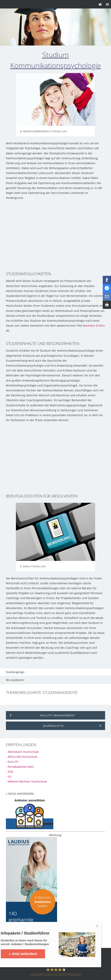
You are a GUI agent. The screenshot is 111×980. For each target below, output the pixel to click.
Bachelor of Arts (94, 326)
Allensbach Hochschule (23, 752)
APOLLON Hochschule (23, 757)
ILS (10, 777)
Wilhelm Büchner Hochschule (27, 781)
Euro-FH (13, 762)
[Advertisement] (55, 236)
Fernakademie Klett (21, 767)
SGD (10, 772)
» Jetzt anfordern (23, 954)
